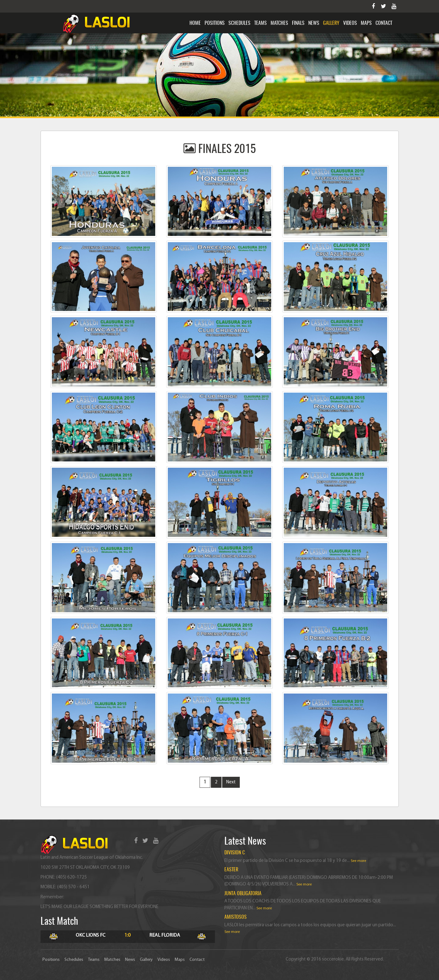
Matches (279, 23)
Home (195, 23)
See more (358, 861)
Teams (261, 23)
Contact (384, 23)
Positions (215, 23)
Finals (298, 23)
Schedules (239, 23)
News (314, 23)
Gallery (331, 23)
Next (231, 782)
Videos (350, 23)
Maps (366, 23)
